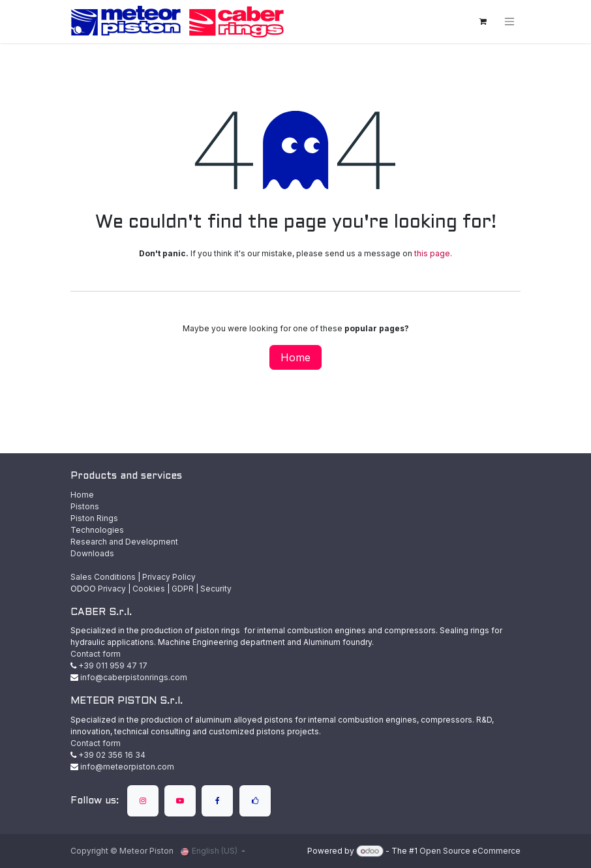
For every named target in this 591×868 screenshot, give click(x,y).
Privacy (112, 589)
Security (216, 589)
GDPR (183, 589)
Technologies (97, 530)
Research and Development (124, 542)
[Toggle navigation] (509, 22)
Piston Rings (94, 518)
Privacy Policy (169, 577)
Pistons (85, 506)
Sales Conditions (103, 577)
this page (432, 253)
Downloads (92, 553)
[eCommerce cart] (483, 22)
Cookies (149, 589)
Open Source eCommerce (470, 851)
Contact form (96, 654)
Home (295, 357)
